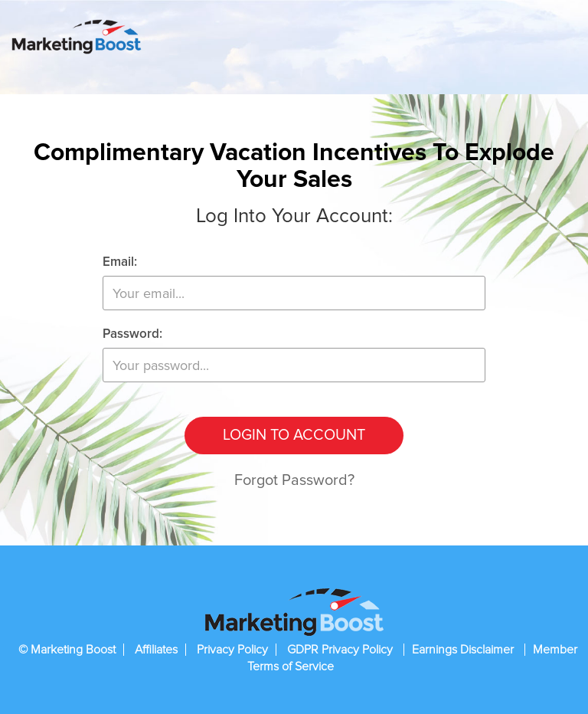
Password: (132, 334)
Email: (120, 262)
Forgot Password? (294, 480)
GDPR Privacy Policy (341, 650)
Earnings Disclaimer (464, 650)
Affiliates (156, 650)
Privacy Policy (232, 650)
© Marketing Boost (67, 650)
